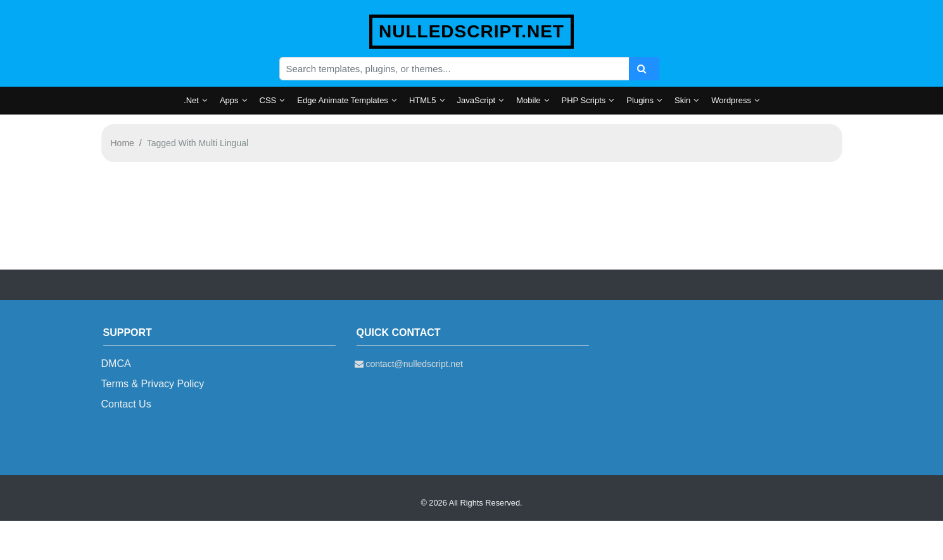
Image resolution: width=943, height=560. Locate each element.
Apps (229, 100)
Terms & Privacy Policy (153, 384)
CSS (268, 100)
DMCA (116, 364)
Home (123, 143)
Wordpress (731, 100)
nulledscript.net (472, 31)
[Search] (644, 69)
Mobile (528, 100)
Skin (682, 100)
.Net (191, 100)
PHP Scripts (584, 100)
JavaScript (477, 100)
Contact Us (126, 404)
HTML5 (423, 100)
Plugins (640, 100)
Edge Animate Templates (343, 100)
